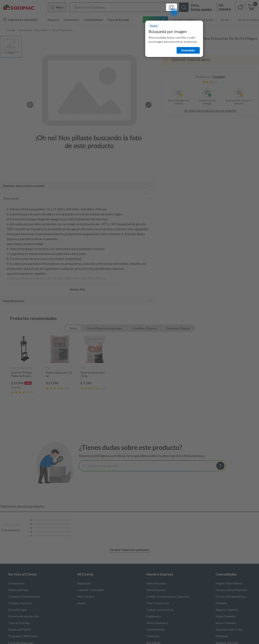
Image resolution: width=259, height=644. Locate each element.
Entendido (188, 50)
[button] (129, 7)
